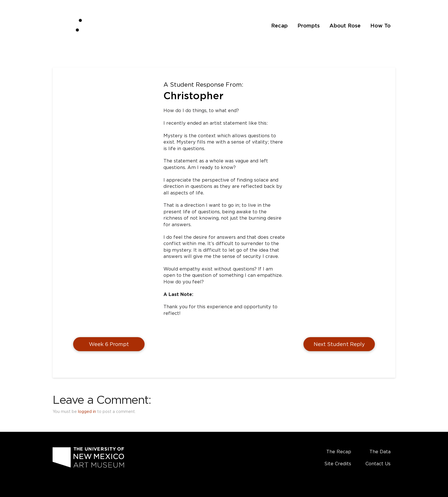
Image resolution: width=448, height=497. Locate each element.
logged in (87, 411)
